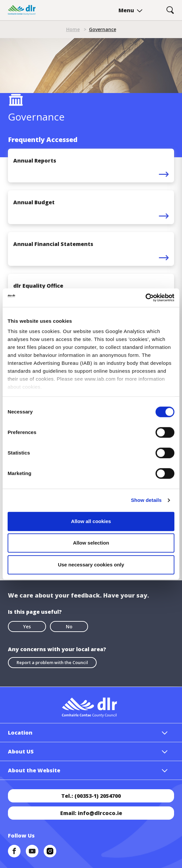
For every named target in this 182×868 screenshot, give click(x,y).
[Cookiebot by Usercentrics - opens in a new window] (145, 298)
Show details (146, 500)
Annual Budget (34, 202)
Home (73, 29)
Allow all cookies (91, 521)
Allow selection (91, 543)
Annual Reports (35, 161)
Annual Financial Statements (53, 244)
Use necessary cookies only (91, 565)
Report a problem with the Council (52, 662)
